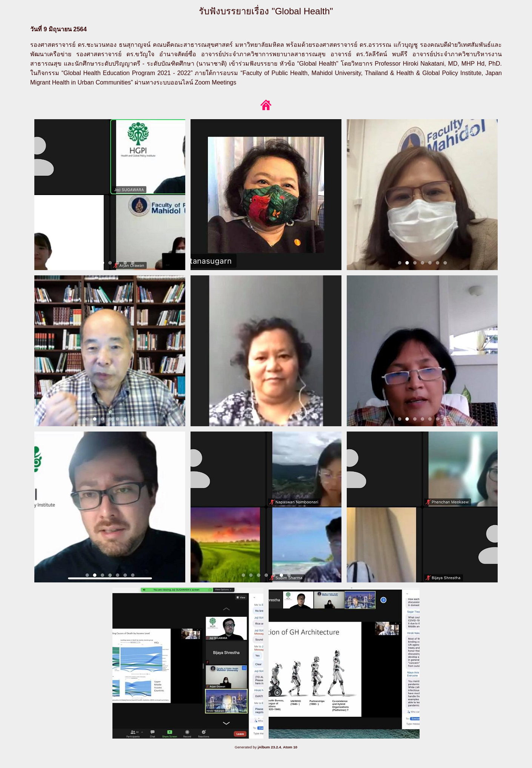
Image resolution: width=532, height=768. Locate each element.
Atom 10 (290, 747)
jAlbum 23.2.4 (269, 747)
